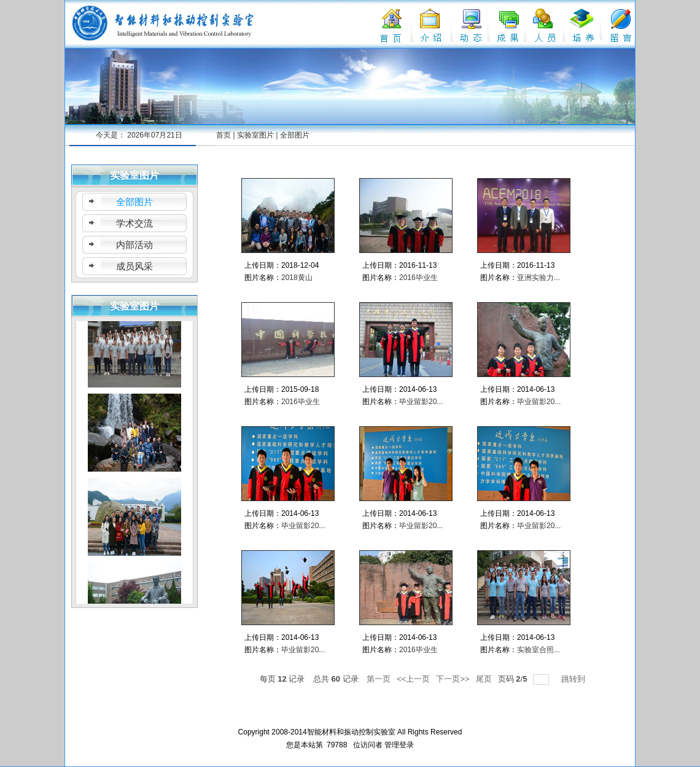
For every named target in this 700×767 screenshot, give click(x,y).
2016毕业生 (418, 278)
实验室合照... (539, 650)
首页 (224, 135)
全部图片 (295, 135)
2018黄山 (297, 278)
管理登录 (399, 745)
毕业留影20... (421, 402)
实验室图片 (255, 135)
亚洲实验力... (539, 278)
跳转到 (574, 679)
